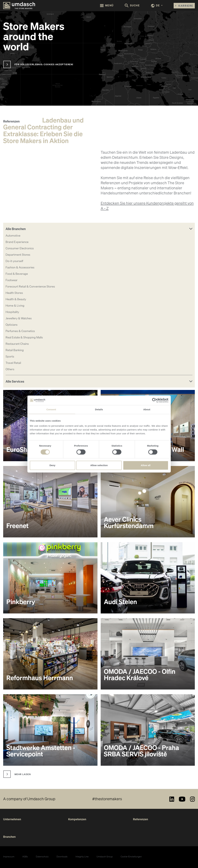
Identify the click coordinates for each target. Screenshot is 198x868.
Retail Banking (15, 350)
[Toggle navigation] (107, 5)
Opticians (12, 325)
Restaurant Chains (17, 344)
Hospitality (12, 312)
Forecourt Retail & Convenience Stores (30, 286)
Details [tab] (99, 409)
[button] (157, 6)
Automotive (13, 236)
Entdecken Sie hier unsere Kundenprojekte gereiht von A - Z (147, 206)
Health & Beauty (16, 299)
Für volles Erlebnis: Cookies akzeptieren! (44, 64)
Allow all (146, 465)
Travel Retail (13, 363)
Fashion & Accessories (20, 267)
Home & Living (15, 306)
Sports (10, 356)
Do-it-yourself (14, 261)
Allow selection (99, 465)
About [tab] (147, 409)
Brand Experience (17, 242)
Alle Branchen (16, 229)
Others (10, 369)
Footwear (12, 280)
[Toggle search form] (132, 6)
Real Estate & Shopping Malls (24, 337)
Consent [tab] (51, 409)
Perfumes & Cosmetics (20, 331)
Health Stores (14, 293)
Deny (52, 465)
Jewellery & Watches (19, 318)
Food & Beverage (17, 274)
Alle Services (15, 381)
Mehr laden (23, 774)
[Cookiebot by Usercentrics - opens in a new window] (154, 400)
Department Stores (18, 255)
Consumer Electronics (20, 248)
